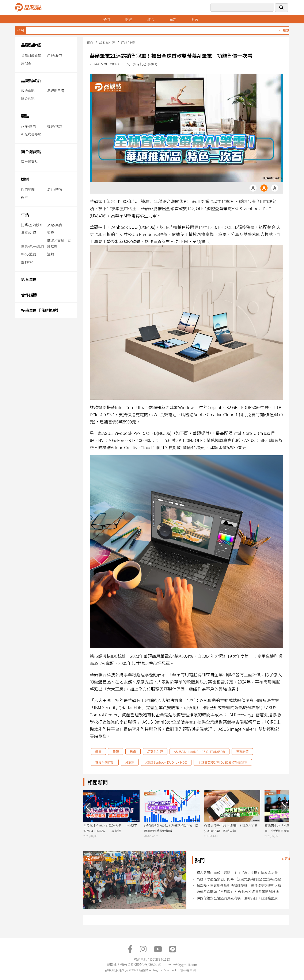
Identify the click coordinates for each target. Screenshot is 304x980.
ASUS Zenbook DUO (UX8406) (166, 762)
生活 (25, 214)
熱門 (107, 19)
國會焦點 (28, 98)
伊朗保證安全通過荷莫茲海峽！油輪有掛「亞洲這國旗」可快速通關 (240, 898)
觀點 (25, 116)
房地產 (26, 63)
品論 (173, 19)
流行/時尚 (55, 189)
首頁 (90, 42)
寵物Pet (27, 262)
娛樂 (25, 179)
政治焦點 (28, 91)
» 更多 (286, 859)
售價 (133, 752)
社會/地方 (55, 126)
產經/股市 (55, 55)
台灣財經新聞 (31, 55)
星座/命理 (28, 233)
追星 (24, 197)
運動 (51, 254)
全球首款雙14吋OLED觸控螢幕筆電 (223, 762)
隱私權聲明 (188, 970)
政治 (151, 19)
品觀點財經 (31, 45)
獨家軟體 (242, 752)
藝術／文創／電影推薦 (59, 243)
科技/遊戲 (28, 254)
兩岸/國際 (28, 126)
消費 (51, 233)
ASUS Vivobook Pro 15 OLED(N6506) (199, 752)
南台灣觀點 (31, 151)
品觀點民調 (56, 91)
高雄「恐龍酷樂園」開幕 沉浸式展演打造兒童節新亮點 (239, 879)
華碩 (116, 752)
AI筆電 (130, 762)
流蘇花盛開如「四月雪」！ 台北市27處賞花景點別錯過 (238, 892)
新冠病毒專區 (31, 134)
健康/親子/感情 (33, 246)
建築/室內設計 (32, 225)
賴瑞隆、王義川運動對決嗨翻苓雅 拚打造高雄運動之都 (239, 885)
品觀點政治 (31, 80)
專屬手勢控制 (105, 762)
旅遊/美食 (55, 225)
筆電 (98, 752)
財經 (129, 19)
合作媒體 (29, 295)
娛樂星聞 (28, 189)
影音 (195, 19)
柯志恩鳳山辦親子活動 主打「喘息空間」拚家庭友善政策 (240, 873)
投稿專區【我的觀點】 (41, 310)
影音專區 (29, 279)
